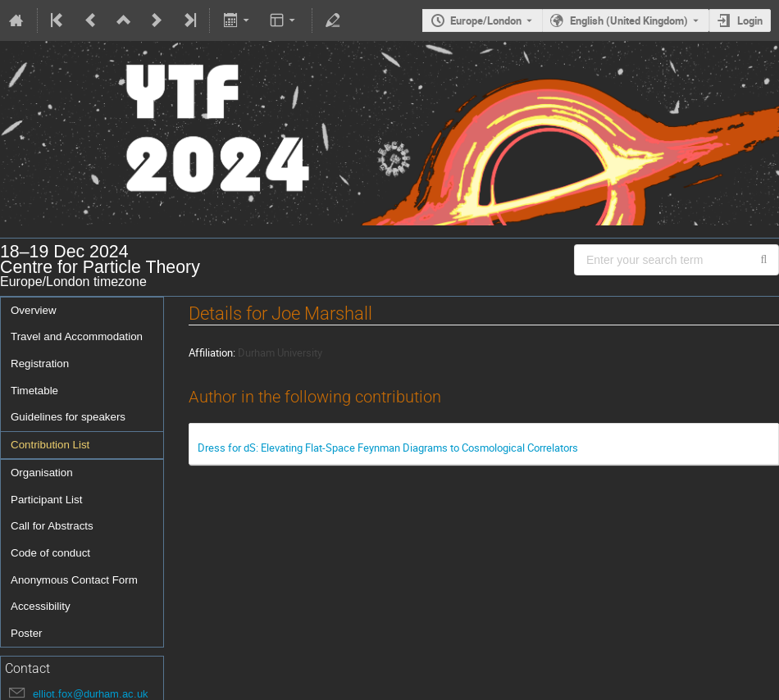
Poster (27, 633)
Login (750, 20)
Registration (40, 364)
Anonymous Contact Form (74, 580)
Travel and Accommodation (77, 336)
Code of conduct (50, 553)
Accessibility (41, 606)
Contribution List (50, 445)
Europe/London (486, 20)
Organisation (42, 473)
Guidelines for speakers (68, 417)
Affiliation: (212, 352)
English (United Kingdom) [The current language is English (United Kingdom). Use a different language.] (629, 20)
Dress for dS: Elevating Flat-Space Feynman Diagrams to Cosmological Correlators (388, 448)
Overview (34, 310)
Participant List (46, 500)
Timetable (34, 391)
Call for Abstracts (52, 526)
